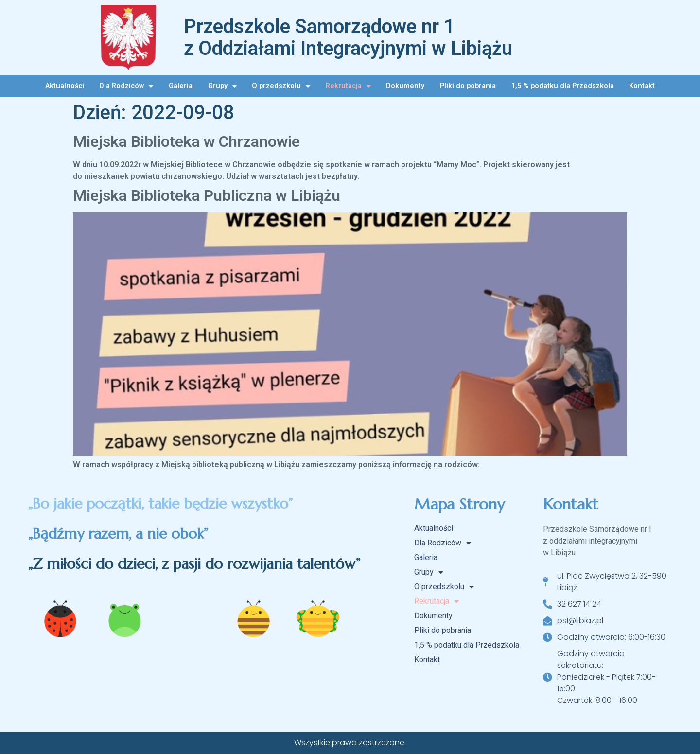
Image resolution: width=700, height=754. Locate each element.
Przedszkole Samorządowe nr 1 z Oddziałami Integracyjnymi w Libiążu (348, 37)
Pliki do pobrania (468, 86)
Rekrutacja (348, 86)
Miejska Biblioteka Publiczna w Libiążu (207, 195)
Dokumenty (405, 86)
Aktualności (65, 86)
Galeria (181, 86)
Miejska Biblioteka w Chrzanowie (186, 141)
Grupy (222, 86)
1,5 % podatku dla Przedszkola (563, 86)
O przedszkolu (281, 86)
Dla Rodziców (126, 86)
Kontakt (642, 86)
